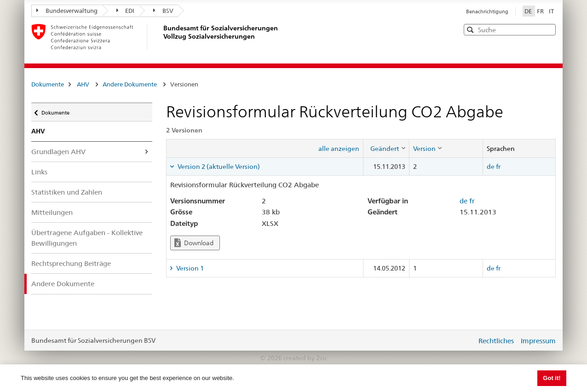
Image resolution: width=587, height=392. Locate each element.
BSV (163, 11)
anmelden (463, 340)
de (491, 167)
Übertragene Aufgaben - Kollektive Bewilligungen (87, 238)
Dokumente (48, 84)
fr (498, 167)
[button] (548, 29)
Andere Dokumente (130, 84)
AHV (83, 84)
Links (39, 172)
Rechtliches (496, 341)
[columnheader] (386, 148)
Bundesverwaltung (67, 11)
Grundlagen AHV (58, 152)
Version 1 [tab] (189, 268)
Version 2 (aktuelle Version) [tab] (218, 167)
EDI (126, 11)
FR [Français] (541, 11)
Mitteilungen (52, 212)
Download (194, 243)
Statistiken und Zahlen (67, 192)
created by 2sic (305, 358)
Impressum (538, 341)
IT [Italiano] (551, 11)
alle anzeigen (339, 149)
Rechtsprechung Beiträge (71, 263)
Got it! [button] (552, 378)
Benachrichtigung (487, 12)
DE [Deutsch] (529, 11)
